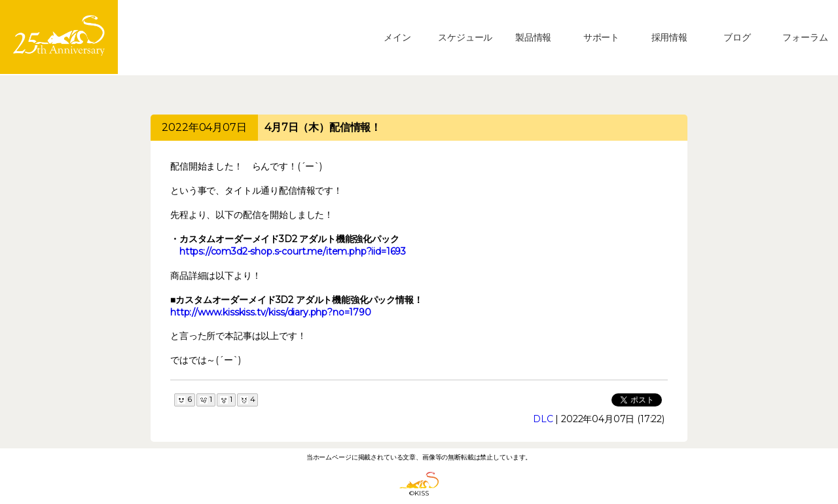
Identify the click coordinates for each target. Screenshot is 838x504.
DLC (543, 419)
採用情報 (669, 37)
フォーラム (805, 37)
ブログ (737, 37)
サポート (601, 37)
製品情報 (533, 37)
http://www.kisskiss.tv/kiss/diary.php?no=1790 (271, 312)
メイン (397, 37)
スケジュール (465, 37)
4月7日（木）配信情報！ (323, 127)
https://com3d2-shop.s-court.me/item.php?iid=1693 (293, 251)
